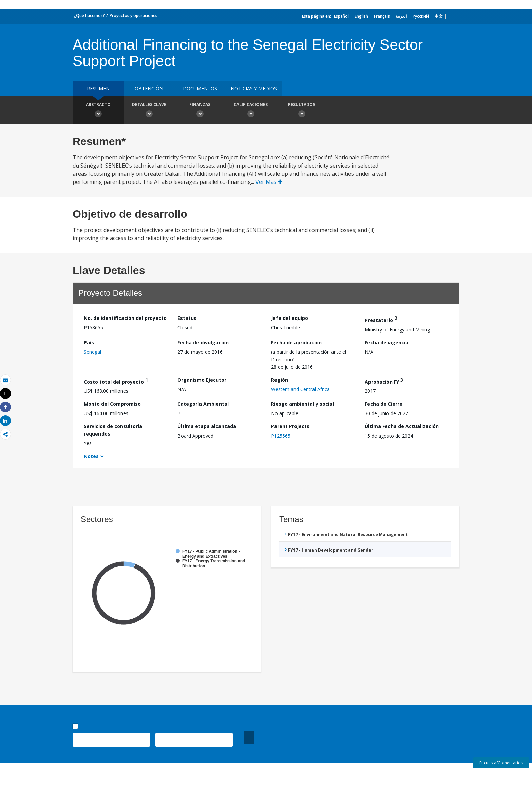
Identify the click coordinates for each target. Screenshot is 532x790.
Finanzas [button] (200, 111)
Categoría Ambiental (203, 404)
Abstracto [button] (98, 111)
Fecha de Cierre (384, 404)
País (89, 342)
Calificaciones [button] (251, 111)
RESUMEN (98, 88)
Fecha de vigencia (387, 342)
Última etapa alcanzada (207, 426)
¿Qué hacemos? (89, 15)
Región (280, 380)
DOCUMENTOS (200, 88)
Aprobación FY (384, 381)
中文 (439, 16)
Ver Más (269, 182)
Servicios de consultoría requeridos (113, 430)
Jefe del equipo (290, 318)
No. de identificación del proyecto (125, 318)
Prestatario (381, 319)
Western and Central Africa (300, 389)
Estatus (187, 318)
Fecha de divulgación (203, 342)
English (361, 16)
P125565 (281, 436)
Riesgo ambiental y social (302, 404)
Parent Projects (290, 426)
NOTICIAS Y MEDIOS (254, 88)
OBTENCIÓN (149, 88)
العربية (401, 16)
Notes (91, 456)
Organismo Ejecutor (202, 380)
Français (382, 16)
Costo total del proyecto (116, 381)
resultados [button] (302, 111)
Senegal (92, 352)
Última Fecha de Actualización (402, 426)
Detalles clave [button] (149, 111)
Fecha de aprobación (296, 342)
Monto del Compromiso (112, 404)
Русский (421, 16)
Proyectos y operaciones (134, 15)
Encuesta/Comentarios (501, 763)
